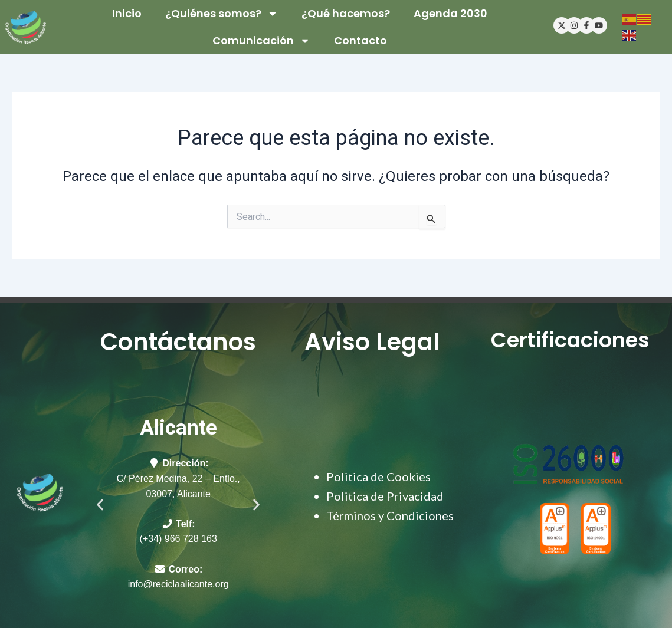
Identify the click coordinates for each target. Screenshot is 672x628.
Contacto (360, 40)
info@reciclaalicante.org (178, 584)
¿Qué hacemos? (346, 13)
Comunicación (261, 41)
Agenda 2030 (450, 13)
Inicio (127, 13)
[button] (100, 505)
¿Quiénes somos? (222, 14)
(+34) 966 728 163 (178, 539)
